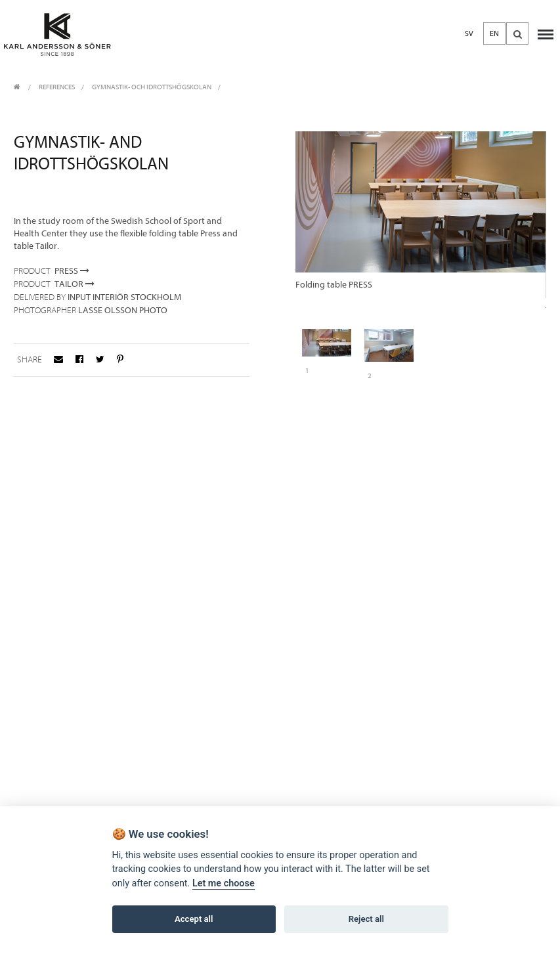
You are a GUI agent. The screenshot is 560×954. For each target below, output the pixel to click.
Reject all (366, 919)
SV (469, 33)
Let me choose (224, 883)
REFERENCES (57, 87)
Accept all (194, 919)
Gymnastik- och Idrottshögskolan (152, 87)
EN (494, 33)
